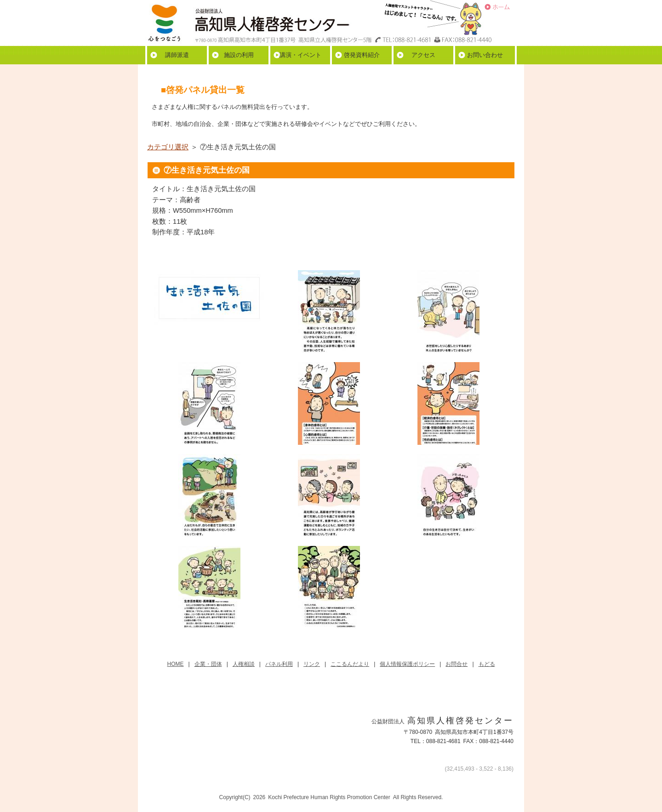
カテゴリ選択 (168, 147)
